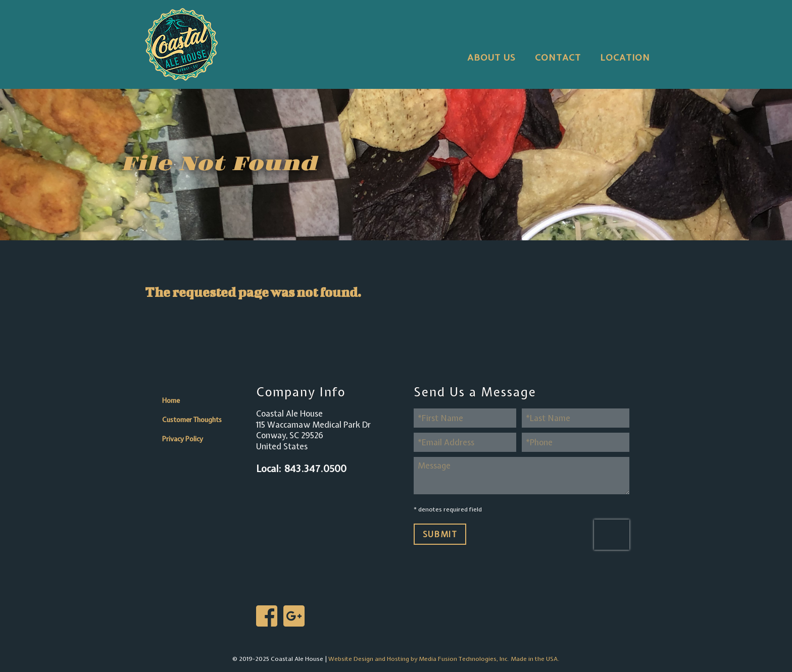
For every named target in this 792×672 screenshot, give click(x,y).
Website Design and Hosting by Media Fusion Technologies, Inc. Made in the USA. (444, 659)
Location (625, 57)
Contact (558, 57)
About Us (491, 57)
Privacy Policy (183, 439)
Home (171, 400)
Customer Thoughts (192, 420)
